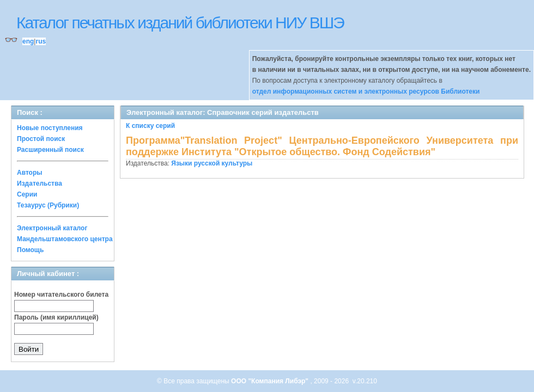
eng (28, 41)
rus (41, 41)
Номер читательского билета (61, 295)
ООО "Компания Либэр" (271, 381)
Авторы (30, 173)
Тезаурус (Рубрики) (48, 205)
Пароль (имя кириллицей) (56, 317)
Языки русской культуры (212, 163)
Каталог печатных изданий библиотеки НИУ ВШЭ (180, 23)
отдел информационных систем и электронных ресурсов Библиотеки (366, 91)
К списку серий (150, 126)
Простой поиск (41, 139)
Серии (27, 194)
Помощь (30, 250)
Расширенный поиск (50, 150)
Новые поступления (50, 128)
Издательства (40, 183)
